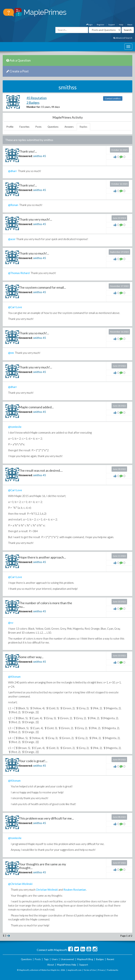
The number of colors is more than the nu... (46, 605)
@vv (11, 623)
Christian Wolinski (47, 890)
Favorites (24, 127)
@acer (12, 239)
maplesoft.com (75, 970)
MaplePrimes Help (67, 965)
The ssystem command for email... (42, 287)
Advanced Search (123, 38)
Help (121, 25)
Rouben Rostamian (75, 890)
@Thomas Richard (19, 273)
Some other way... (31, 657)
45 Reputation (37, 98)
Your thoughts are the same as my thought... (42, 866)
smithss (38, 156)
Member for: (34, 107)
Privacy (101, 970)
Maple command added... (36, 407)
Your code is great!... (33, 761)
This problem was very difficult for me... (46, 818)
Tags (46, 959)
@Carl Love (15, 307)
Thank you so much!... (34, 253)
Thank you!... (28, 151)
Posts (38, 127)
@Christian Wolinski (20, 884)
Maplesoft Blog (85, 959)
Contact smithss (113, 98)
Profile (10, 127)
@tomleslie (15, 427)
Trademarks (113, 970)
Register (100, 25)
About (130, 25)
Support (112, 25)
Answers (69, 127)
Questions (53, 127)
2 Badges (33, 103)
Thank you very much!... (36, 219)
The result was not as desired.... (41, 470)
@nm (11, 353)
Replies (83, 127)
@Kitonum (14, 677)
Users (55, 959)
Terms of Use (90, 970)
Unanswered (67, 959)
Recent (110, 959)
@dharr (13, 387)
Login (89, 25)
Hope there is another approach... (42, 557)
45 (44, 156)
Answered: (26, 156)
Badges (100, 959)
